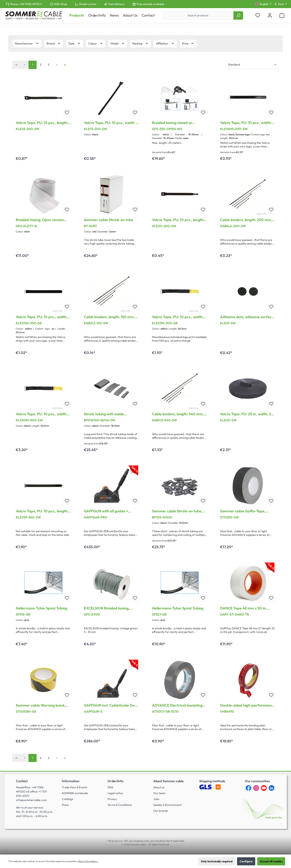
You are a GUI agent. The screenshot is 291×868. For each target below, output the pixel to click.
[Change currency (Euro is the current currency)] (281, 4)
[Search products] (198, 15)
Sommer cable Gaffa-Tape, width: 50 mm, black (243, 511)
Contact (22, 781)
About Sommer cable (169, 781)
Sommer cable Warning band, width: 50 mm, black (41, 705)
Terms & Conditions (120, 805)
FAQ (110, 787)
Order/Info (115, 781)
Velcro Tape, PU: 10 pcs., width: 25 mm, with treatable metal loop (180, 317)
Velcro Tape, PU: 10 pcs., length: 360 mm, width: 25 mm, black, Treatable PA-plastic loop (42, 511)
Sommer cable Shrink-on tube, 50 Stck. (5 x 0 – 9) (177, 511)
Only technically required (217, 861)
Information (71, 781)
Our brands (161, 811)
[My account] (270, 15)
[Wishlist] (258, 15)
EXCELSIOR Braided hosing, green (107, 608)
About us (159, 787)
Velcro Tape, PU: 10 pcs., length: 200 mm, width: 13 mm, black (178, 220)
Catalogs (67, 799)
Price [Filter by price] (188, 43)
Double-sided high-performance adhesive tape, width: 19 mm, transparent (247, 705)
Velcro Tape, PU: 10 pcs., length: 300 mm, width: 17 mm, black (42, 123)
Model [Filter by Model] (118, 43)
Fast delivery (116, 4)
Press (65, 805)
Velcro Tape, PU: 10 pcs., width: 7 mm (111, 123)
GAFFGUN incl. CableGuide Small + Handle (111, 705)
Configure (246, 861)
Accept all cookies (271, 861)
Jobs (156, 799)
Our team (159, 793)
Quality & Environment (167, 805)
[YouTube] (264, 788)
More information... (88, 861)
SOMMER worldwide (75, 793)
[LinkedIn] (271, 788)
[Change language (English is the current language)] (263, 4)
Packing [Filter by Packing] (140, 43)
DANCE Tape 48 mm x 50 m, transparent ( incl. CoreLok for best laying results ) (245, 608)
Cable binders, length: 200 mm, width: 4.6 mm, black (246, 220)
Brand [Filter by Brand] (54, 43)
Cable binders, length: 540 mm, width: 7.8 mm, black (178, 414)
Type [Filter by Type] (74, 43)
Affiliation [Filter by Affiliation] (165, 43)
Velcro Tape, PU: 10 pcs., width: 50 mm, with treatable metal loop (41, 414)
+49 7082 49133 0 (31, 4)
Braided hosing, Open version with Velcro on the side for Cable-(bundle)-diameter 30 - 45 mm (43, 220)
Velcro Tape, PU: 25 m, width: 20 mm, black (247, 414)
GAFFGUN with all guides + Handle (106, 511)
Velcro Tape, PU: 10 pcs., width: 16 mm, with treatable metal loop (247, 123)
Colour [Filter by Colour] (96, 43)
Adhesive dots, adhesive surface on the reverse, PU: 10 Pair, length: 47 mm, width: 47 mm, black (247, 317)
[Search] (238, 15)
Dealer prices (88, 4)
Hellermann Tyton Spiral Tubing (41, 608)
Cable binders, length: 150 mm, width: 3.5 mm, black (109, 317)
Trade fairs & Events (75, 787)
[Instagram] (256, 788)
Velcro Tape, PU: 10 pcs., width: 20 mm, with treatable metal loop (41, 317)
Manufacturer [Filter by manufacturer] (27, 43)
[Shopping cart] (282, 15)
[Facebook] (248, 788)
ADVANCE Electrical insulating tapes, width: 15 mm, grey (177, 705)
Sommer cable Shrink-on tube (109, 220)
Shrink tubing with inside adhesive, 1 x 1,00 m (104, 414)
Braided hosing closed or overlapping (172, 123)
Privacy (112, 799)
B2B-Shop (61, 4)
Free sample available (150, 4)
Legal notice (115, 793)
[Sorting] (252, 65)
